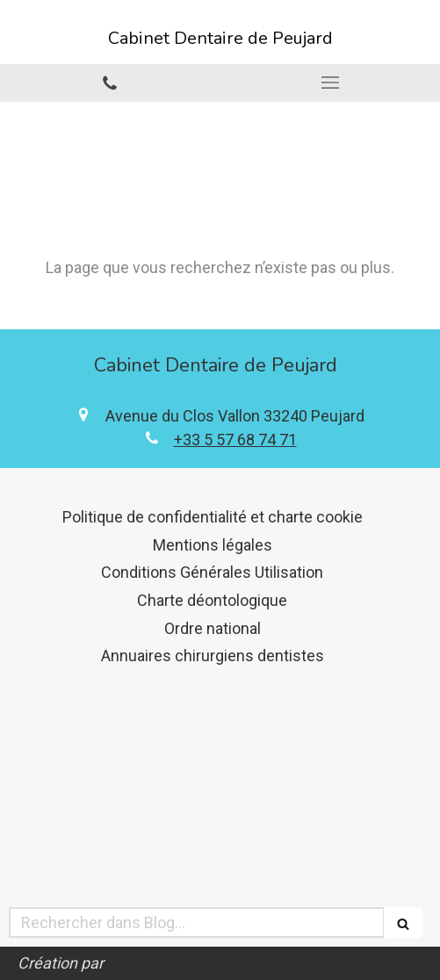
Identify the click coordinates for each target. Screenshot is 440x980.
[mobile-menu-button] (331, 83)
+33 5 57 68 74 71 (235, 440)
